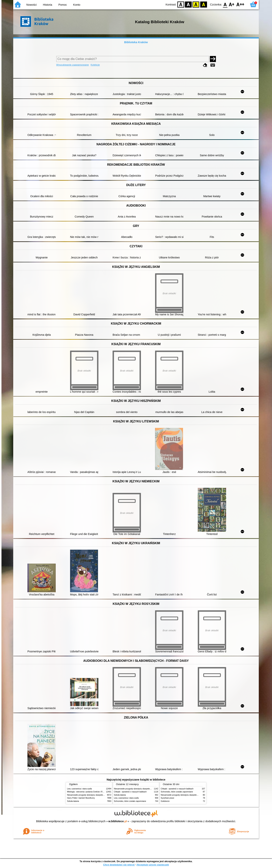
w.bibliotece (118, 821)
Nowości (32, 5)
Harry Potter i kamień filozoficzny (81, 798)
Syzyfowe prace (167, 798)
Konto (77, 5)
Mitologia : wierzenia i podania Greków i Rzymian (88, 792)
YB (196, 4)
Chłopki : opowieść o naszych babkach (130, 792)
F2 (240, 4)
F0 (225, 4)
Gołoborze (165, 801)
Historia (48, 5)
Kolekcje (95, 65)
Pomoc (63, 5)
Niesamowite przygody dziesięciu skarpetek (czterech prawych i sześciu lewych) (101, 795)
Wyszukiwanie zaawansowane (73, 65)
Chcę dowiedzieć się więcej (119, 865)
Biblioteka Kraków (136, 42)
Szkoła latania (73, 801)
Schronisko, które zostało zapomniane (130, 801)
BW (188, 4)
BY (204, 4)
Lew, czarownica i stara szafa (79, 789)
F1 (232, 4)
